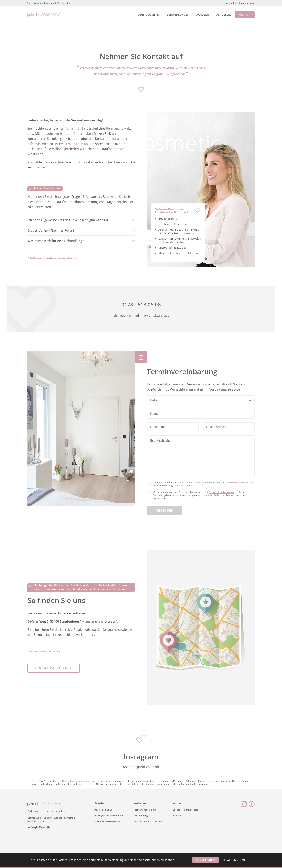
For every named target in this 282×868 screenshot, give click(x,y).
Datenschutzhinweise (238, 482)
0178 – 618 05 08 (76, 144)
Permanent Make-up (145, 810)
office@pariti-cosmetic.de (240, 3)
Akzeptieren (205, 860)
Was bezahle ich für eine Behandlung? (56, 241)
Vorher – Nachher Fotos (186, 810)
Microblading (141, 816)
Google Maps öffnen (54, 668)
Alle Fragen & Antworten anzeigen (51, 258)
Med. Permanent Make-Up (148, 821)
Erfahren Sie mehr (236, 860)
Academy (203, 15)
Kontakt (245, 15)
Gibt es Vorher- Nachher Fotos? (51, 230)
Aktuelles (224, 15)
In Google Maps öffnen (40, 827)
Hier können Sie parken (45, 651)
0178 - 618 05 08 (103, 810)
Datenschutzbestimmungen (76, 781)
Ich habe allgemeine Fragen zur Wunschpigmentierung (68, 220)
